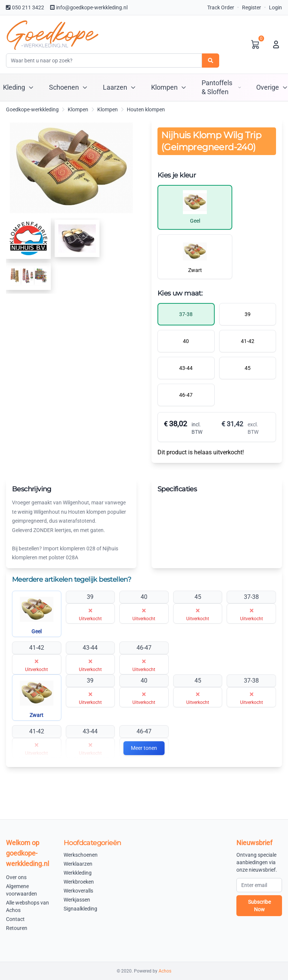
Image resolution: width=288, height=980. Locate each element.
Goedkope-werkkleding (32, 109)
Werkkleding (78, 873)
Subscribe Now (259, 906)
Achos (165, 971)
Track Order (221, 7)
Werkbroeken (79, 882)
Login (275, 7)
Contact (15, 919)
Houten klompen (146, 109)
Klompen (78, 109)
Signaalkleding (80, 909)
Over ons (16, 877)
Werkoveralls (78, 891)
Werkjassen (77, 900)
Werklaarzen (78, 864)
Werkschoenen (81, 855)
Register (252, 7)
